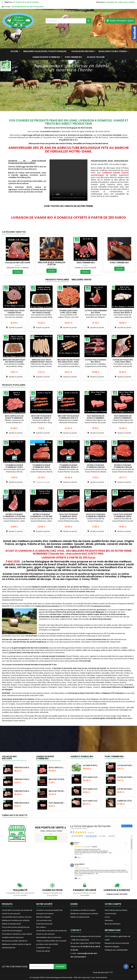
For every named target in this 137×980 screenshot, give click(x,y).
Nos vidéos (41, 927)
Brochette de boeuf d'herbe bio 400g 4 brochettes (41, 418)
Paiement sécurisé (44, 924)
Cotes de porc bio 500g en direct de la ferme (126, 777)
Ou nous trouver (96, 57)
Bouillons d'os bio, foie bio (113, 51)
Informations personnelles (116, 910)
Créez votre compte (126, 2)
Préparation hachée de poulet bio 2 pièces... (23, 803)
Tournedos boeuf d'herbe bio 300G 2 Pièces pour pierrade (68, 467)
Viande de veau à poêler (86, 268)
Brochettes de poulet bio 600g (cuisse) (14, 361)
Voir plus (18, 272)
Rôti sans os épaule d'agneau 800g (91, 777)
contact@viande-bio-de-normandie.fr (28, 7)
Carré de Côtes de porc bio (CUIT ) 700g (126, 801)
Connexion (110, 2)
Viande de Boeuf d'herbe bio (46, 57)
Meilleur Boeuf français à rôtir (52, 264)
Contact (76, 930)
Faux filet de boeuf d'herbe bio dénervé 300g (96, 516)
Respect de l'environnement (117, 943)
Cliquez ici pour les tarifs (117, 894)
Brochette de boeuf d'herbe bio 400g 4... (57, 779)
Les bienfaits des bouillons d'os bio (17, 917)
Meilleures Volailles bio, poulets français (45, 51)
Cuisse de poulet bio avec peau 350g (123, 361)
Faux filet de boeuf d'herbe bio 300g (68, 515)
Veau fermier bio (86, 263)
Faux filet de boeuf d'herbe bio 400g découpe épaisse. (123, 516)
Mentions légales (44, 917)
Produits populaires (57, 280)
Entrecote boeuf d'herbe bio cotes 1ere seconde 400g (14, 516)
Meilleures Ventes (82, 280)
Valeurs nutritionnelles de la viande (51, 941)
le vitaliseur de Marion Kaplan (83, 910)
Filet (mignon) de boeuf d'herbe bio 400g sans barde (123, 418)
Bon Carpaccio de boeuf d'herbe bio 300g (14, 418)
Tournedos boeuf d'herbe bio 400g (41, 466)
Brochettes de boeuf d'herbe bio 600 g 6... (57, 791)
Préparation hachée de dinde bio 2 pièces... (23, 779)
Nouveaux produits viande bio (15, 941)
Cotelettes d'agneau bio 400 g (96, 361)
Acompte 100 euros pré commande (91, 765)
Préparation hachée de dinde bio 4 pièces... (23, 768)
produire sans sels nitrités (47, 944)
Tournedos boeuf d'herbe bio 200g (14, 466)
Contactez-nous (43, 948)
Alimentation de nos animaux (49, 937)
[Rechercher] (68, 21)
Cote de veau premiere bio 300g (96, 312)
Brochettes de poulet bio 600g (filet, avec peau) (68, 362)
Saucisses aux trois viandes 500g (14, 312)
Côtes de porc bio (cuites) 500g (126, 789)
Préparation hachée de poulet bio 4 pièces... (23, 791)
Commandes (111, 914)
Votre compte (113, 904)
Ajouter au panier (14, 327)
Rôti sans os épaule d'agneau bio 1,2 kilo (91, 789)
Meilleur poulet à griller (18, 268)
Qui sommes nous (44, 920)
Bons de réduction (113, 924)
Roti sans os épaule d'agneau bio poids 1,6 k (91, 801)
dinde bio (120, 708)
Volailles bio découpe (83, 51)
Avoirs (107, 917)
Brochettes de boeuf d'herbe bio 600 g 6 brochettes (68, 418)
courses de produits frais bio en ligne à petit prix (111, 587)
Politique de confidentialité (116, 950)
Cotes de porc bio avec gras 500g (126, 765)
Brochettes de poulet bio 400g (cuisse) (41, 312)
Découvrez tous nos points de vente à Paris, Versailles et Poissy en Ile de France (69, 143)
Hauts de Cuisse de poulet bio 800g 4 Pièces (123, 313)
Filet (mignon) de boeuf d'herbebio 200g (96, 418)
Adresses (109, 920)
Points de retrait (43, 951)
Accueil (14, 51)
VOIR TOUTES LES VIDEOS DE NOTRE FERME (68, 206)
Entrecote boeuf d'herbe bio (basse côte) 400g (96, 467)
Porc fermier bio (73, 57)
